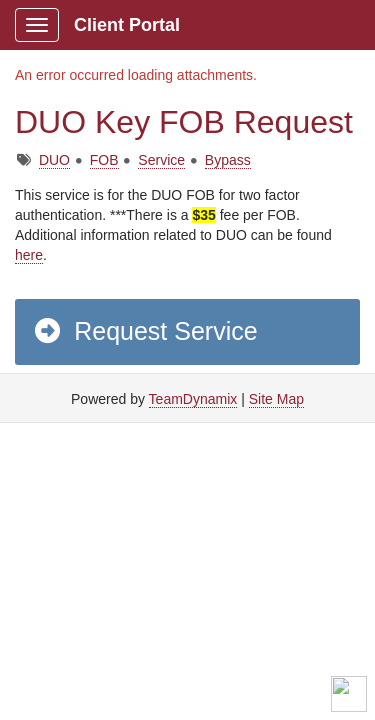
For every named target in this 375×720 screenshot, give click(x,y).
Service (161, 160)
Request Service (145, 331)
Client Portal (127, 25)
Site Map (276, 399)
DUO (54, 160)
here (29, 255)
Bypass (228, 160)
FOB (104, 160)
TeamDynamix (193, 399)
